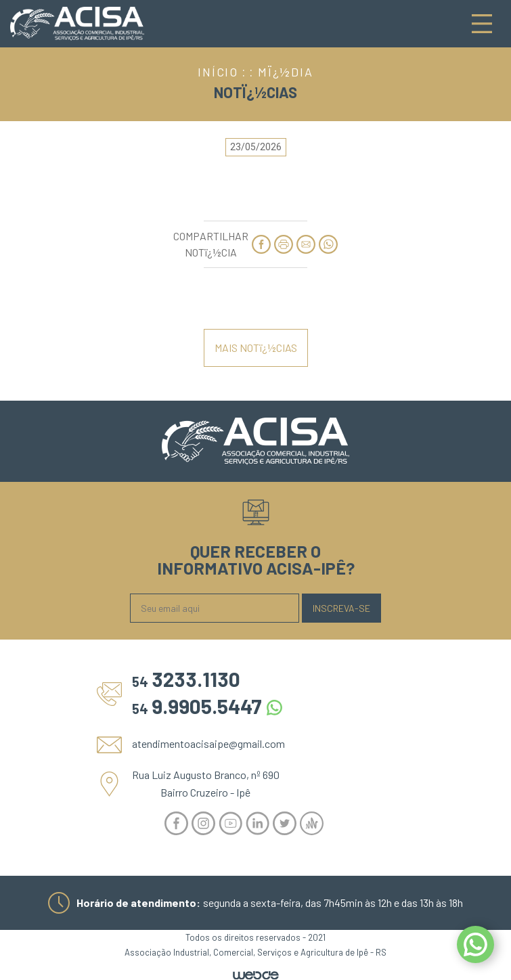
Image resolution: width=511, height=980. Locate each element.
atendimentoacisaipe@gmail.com (208, 743)
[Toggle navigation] (482, 24)
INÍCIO (218, 72)
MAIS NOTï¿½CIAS (256, 348)
